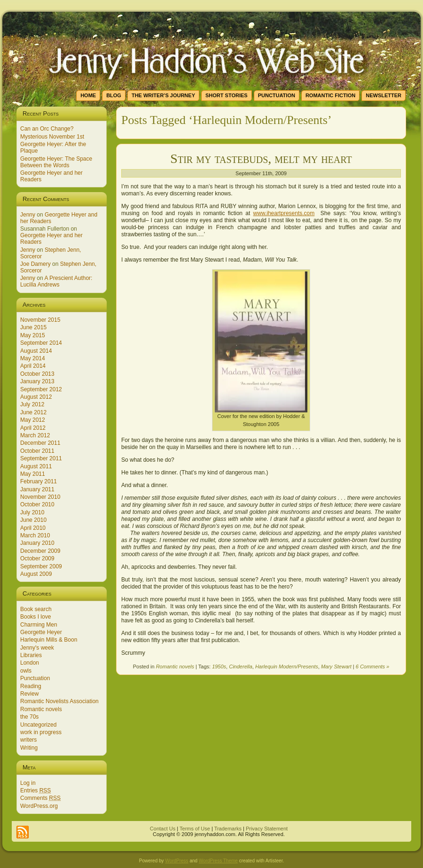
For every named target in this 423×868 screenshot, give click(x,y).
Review (29, 694)
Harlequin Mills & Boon (49, 640)
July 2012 (32, 404)
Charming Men (39, 625)
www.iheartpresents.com (284, 213)
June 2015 (33, 327)
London (30, 663)
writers (28, 740)
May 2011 (33, 474)
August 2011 (36, 466)
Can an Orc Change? (47, 129)
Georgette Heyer (41, 632)
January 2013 (37, 381)
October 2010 (37, 504)
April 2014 (33, 366)
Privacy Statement (267, 829)
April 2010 (33, 528)
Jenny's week (37, 648)
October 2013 (37, 374)
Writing (29, 748)
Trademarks (228, 829)
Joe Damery (35, 264)
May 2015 (33, 335)
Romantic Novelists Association (59, 701)
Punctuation (35, 678)
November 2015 (40, 320)
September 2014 (41, 343)
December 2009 (40, 551)
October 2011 (37, 451)
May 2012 (33, 420)
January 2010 (37, 543)
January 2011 (37, 489)
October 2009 (37, 558)
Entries (35, 790)
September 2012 (41, 389)
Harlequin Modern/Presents (287, 666)
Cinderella (241, 666)
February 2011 (39, 481)
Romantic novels (41, 709)
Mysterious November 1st (52, 137)
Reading (31, 686)
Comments (40, 798)
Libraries (31, 655)
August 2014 (36, 351)
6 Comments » (373, 666)
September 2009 (41, 566)
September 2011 (41, 458)
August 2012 (36, 397)
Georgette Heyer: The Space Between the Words (56, 162)
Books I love (35, 617)
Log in (28, 783)
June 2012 (33, 412)
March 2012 (35, 435)
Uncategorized (38, 725)
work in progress (41, 732)
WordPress (176, 861)
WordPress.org (39, 806)
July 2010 (32, 512)
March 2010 (35, 535)
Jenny (28, 215)
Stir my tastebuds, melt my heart (261, 159)
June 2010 (33, 520)
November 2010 (40, 497)
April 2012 (33, 428)
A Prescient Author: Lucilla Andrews (56, 281)
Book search (36, 609)
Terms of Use (195, 829)
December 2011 (40, 443)
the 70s (29, 717)
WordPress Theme (218, 861)
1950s (219, 666)
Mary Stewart (336, 666)
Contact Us (163, 829)
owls (26, 671)
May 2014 (33, 358)
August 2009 (36, 574)
